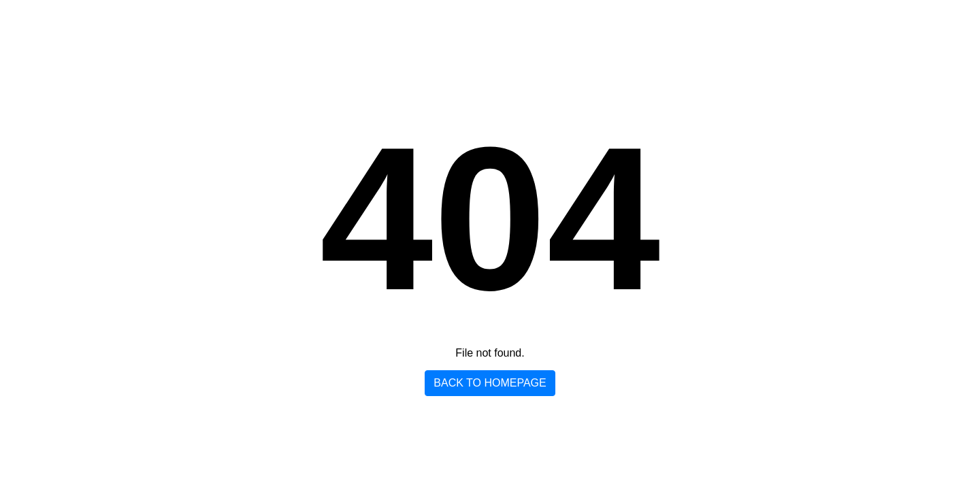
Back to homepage (490, 383)
